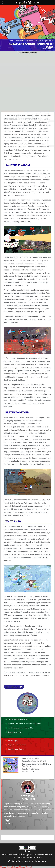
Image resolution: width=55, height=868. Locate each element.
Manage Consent (25, 867)
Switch (43, 49)
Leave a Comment (17, 41)
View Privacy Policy (19, 857)
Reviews (50, 49)
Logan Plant (48, 41)
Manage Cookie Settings (34, 857)
